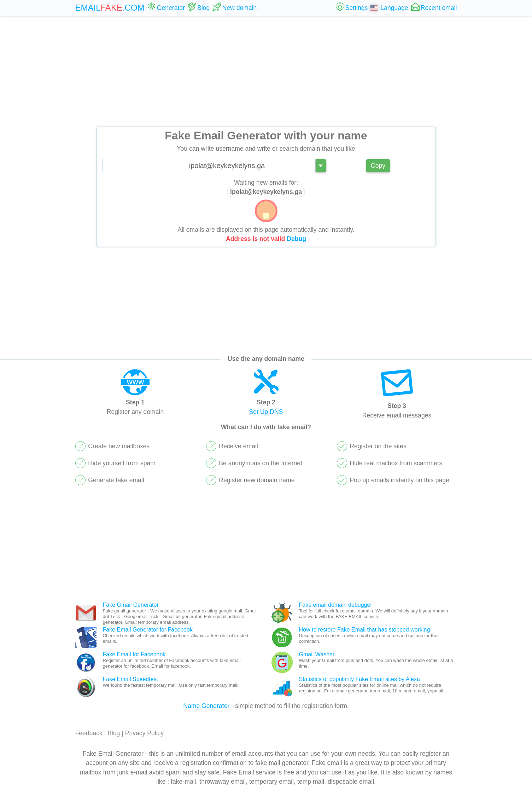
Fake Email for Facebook (134, 654)
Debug (296, 239)
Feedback (89, 733)
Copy (378, 166)
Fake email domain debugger (336, 605)
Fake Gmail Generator (131, 605)
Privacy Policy (145, 733)
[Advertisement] (266, 71)
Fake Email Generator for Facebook (148, 630)
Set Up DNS (266, 412)
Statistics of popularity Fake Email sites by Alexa (359, 679)
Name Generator (206, 706)
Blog (114, 733)
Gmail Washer (317, 654)
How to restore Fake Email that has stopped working (365, 630)
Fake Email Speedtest (131, 679)
